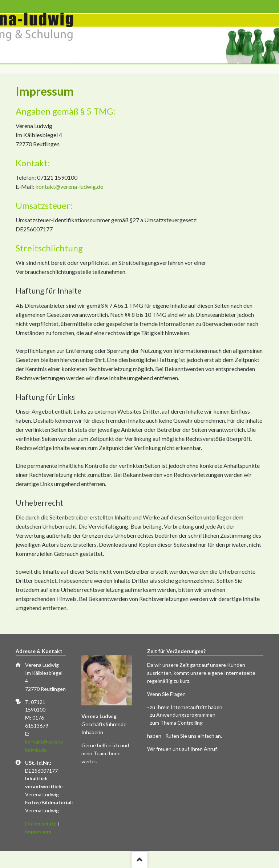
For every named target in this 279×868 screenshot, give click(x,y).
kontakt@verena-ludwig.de (69, 186)
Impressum (38, 831)
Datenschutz (41, 823)
